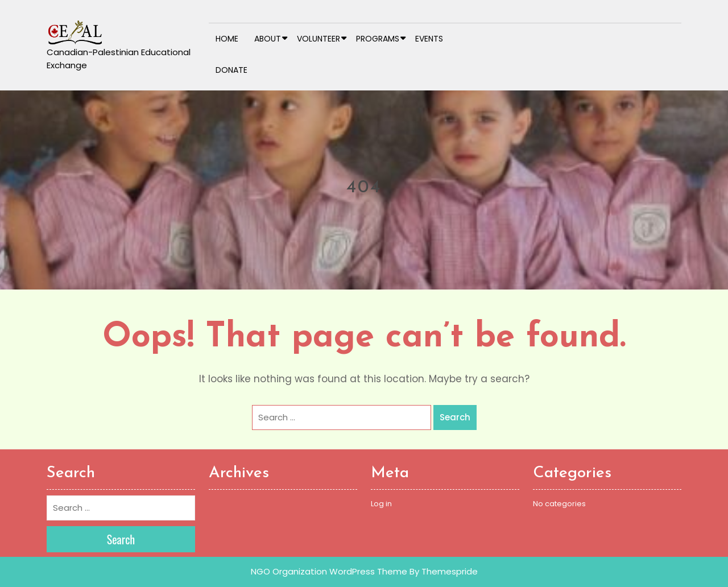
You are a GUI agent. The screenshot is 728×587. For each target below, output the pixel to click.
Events (429, 39)
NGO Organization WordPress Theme (329, 571)
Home (227, 39)
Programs (378, 39)
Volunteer (318, 39)
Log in (381, 504)
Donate (231, 70)
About (268, 39)
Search (455, 417)
